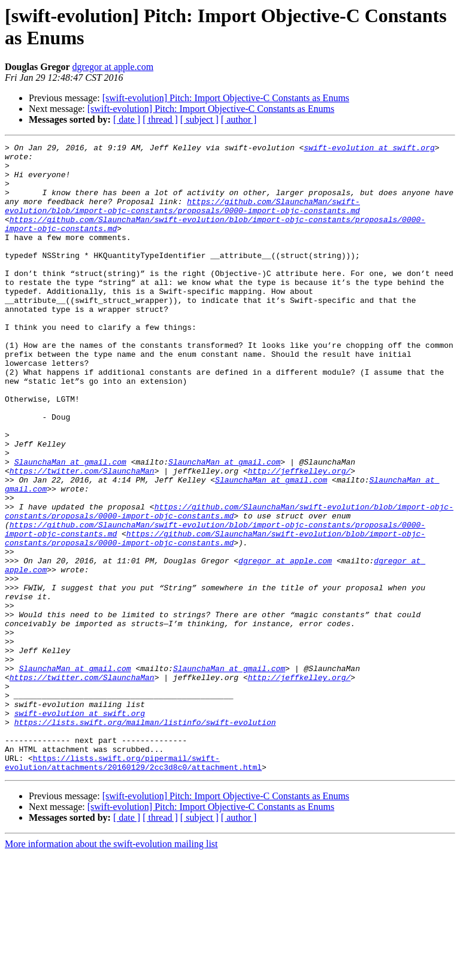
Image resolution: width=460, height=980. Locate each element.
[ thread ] (160, 119)
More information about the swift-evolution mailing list (111, 970)
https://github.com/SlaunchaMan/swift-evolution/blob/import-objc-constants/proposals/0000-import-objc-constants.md (182, 219)
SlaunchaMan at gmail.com (70, 526)
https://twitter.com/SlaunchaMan (82, 537)
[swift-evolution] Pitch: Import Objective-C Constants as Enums (226, 98)
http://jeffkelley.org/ (299, 537)
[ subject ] (199, 119)
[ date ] (127, 119)
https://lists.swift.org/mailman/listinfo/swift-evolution (145, 839)
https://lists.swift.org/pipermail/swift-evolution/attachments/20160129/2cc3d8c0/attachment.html (133, 887)
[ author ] (239, 119)
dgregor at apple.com (113, 67)
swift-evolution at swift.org (369, 149)
